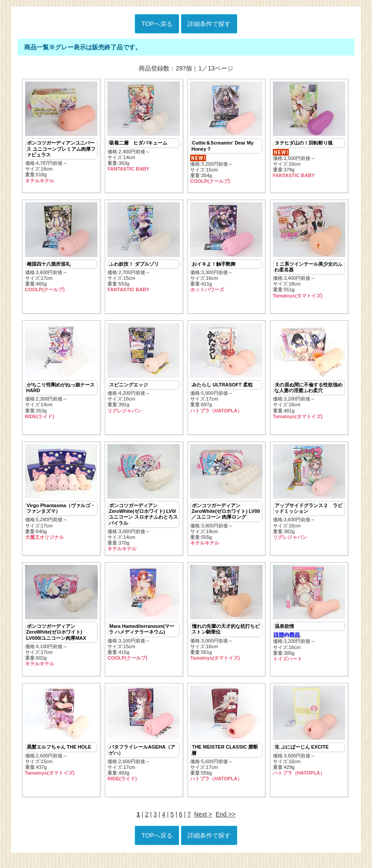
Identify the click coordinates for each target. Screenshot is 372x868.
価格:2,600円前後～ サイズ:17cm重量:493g (144, 741)
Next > (203, 823)
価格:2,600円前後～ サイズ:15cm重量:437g (61, 738)
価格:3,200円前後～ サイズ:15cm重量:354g (227, 133)
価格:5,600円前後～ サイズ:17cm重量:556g (227, 741)
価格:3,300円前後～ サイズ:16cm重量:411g (227, 249)
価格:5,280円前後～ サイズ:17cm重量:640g (61, 497)
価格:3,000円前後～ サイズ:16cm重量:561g (227, 619)
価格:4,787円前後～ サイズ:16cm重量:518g (61, 132)
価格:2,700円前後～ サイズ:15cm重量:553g (144, 249)
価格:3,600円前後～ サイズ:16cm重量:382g (309, 497)
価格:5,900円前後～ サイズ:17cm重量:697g (227, 371)
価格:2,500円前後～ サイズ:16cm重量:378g (309, 130)
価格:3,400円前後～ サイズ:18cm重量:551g (309, 252)
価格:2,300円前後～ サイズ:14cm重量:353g (61, 374)
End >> (226, 823)
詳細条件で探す (209, 24)
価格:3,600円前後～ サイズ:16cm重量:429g (309, 738)
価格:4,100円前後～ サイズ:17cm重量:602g (61, 621)
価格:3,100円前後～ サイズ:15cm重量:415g (144, 619)
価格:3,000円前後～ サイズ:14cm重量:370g (144, 503)
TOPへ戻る (157, 24)
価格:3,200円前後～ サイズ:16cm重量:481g (309, 374)
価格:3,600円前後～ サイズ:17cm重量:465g (61, 249)
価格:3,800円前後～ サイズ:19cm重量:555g (227, 499)
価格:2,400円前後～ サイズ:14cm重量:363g (144, 127)
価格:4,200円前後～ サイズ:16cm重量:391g (144, 371)
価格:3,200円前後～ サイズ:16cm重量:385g (309, 619)
